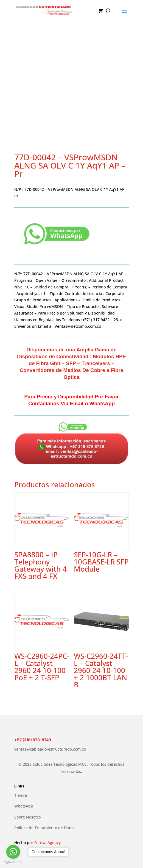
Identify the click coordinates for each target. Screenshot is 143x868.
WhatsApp (24, 806)
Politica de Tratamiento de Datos (44, 828)
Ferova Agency (47, 843)
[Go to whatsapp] (13, 852)
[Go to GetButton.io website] (13, 862)
